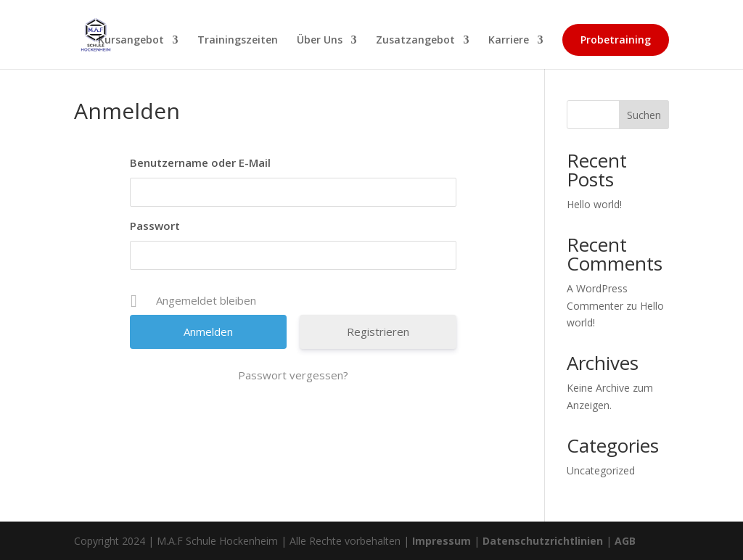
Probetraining (616, 40)
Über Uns (320, 41)
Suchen (644, 115)
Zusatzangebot (415, 41)
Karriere (509, 41)
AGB (625, 541)
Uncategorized (601, 470)
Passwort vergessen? (293, 375)
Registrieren (378, 332)
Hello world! (594, 204)
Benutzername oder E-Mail (200, 162)
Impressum (442, 541)
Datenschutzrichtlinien (543, 541)
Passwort (155, 226)
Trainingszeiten (238, 41)
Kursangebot (131, 41)
